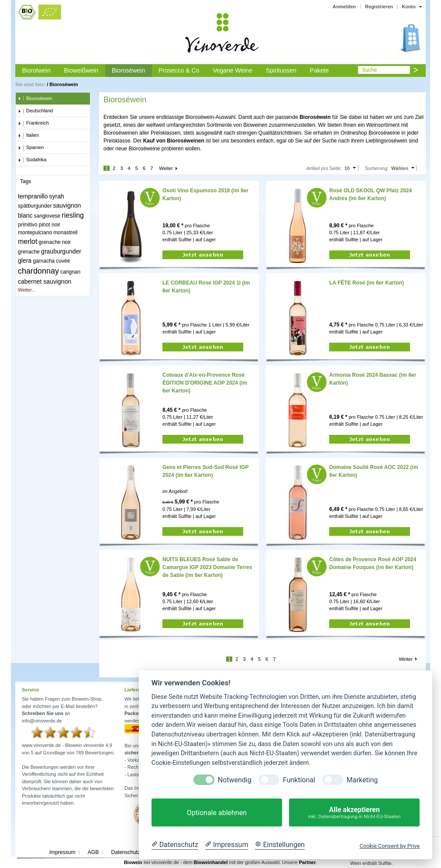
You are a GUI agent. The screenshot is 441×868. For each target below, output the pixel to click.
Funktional (299, 780)
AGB (93, 852)
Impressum (62, 852)
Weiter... (27, 290)
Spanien (31, 148)
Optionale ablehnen (217, 813)
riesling (73, 215)
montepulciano (35, 233)
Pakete (320, 70)
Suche (369, 70)
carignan (70, 272)
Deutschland (35, 111)
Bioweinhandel (211, 862)
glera (25, 260)
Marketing (362, 780)
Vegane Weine (233, 70)
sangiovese (47, 216)
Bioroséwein (128, 70)
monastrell (65, 233)
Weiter (166, 168)
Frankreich (33, 123)
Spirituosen (281, 70)
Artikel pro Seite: (324, 168)
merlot (28, 241)
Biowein (133, 862)
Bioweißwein (81, 70)
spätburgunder (35, 206)
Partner (308, 862)
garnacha (44, 261)
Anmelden (344, 7)
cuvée (63, 261)
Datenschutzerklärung (136, 852)
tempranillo (33, 196)
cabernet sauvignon (45, 281)
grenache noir (55, 242)
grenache (29, 252)
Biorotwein (36, 70)
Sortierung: (377, 168)
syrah (57, 196)
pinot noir (50, 225)
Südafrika (32, 160)
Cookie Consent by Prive (389, 846)
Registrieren (379, 7)
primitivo (28, 225)
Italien (28, 135)
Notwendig (235, 780)
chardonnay (38, 271)
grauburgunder (61, 251)
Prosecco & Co (179, 70)
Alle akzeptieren (354, 813)
